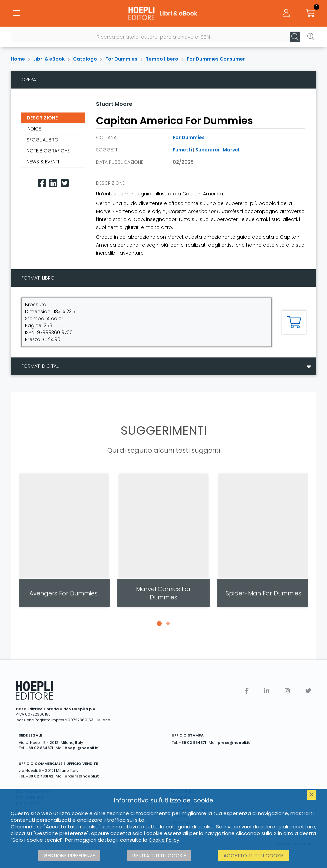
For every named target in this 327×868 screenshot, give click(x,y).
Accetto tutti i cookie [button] (253, 856)
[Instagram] (287, 691)
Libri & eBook (49, 59)
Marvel (231, 150)
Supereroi (207, 150)
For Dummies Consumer (216, 59)
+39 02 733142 (39, 776)
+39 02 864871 (39, 748)
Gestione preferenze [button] (69, 856)
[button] (159, 623)
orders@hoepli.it (82, 776)
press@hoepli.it (234, 743)
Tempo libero (162, 59)
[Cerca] (295, 37)
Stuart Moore (114, 104)
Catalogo (85, 59)
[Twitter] (65, 183)
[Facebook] (42, 183)
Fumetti (182, 150)
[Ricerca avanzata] (311, 37)
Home (18, 59)
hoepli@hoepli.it (81, 748)
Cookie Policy (164, 840)
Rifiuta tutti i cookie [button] (159, 856)
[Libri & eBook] (163, 13)
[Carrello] (310, 13)
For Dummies (121, 59)
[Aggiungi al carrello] (294, 322)
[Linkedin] (53, 183)
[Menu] (17, 13)
